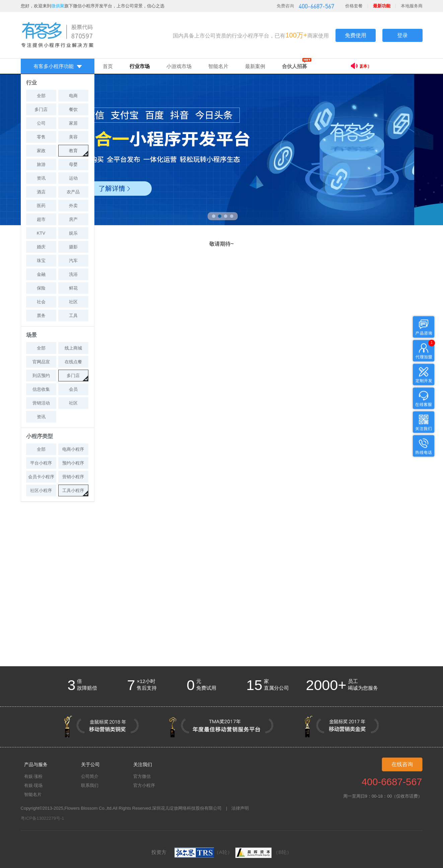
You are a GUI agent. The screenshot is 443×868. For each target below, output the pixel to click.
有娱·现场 (33, 785)
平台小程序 (41, 463)
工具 (73, 316)
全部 (41, 96)
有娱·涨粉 (33, 776)
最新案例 (255, 66)
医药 (41, 206)
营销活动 (41, 403)
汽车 (73, 261)
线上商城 (73, 348)
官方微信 (142, 776)
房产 (73, 219)
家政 (41, 151)
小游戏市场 (179, 66)
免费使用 (356, 35)
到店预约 (41, 376)
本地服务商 (412, 6)
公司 (41, 123)
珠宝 (41, 261)
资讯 (41, 178)
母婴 (73, 164)
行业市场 (140, 66)
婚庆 (41, 247)
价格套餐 (354, 6)
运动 (73, 178)
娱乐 (73, 233)
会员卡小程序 (41, 477)
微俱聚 (58, 6)
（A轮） (203, 852)
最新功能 (382, 6)
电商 (73, 96)
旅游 (41, 164)
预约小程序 (73, 463)
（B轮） (263, 852)
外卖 (73, 206)
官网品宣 (41, 362)
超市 (41, 219)
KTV (41, 233)
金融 (41, 274)
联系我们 (90, 785)
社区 (73, 302)
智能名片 (218, 66)
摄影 (73, 247)
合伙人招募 (294, 66)
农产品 (73, 192)
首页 (108, 66)
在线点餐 (73, 362)
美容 (73, 137)
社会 (41, 302)
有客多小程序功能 (58, 66)
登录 (402, 35)
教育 (73, 151)
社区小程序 (41, 490)
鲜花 (73, 288)
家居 (73, 123)
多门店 (41, 109)
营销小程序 (73, 477)
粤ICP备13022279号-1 (43, 818)
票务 (41, 316)
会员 (73, 389)
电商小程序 (73, 449)
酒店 (41, 192)
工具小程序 (73, 490)
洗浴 (73, 274)
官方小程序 (144, 785)
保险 (41, 288)
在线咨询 (402, 764)
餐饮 (73, 109)
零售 (41, 137)
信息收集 (41, 389)
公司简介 (90, 776)
